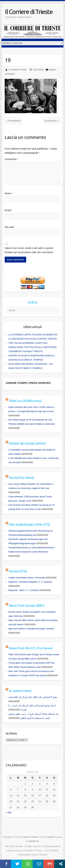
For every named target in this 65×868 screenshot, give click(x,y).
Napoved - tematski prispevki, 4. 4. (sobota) (30, 582)
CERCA (32, 302)
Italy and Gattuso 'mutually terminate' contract (31, 629)
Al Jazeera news (20, 691)
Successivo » (52, 121)
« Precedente (13, 121)
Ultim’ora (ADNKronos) (25, 401)
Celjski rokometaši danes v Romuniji (26, 578)
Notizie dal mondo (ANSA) (27, 443)
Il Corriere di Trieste (29, 12)
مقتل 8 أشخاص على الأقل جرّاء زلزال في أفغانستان (33, 697)
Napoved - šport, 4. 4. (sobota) (24, 590)
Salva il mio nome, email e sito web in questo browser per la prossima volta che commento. (29, 250)
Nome (9, 193)
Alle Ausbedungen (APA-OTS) (29, 524)
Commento (11, 159)
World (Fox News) (21, 478)
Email (8, 210)
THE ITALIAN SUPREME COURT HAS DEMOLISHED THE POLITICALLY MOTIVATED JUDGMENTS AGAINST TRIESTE (32, 347)
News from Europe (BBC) (27, 605)
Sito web (9, 227)
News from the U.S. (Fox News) (31, 648)
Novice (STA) (18, 571)
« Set (9, 812)
